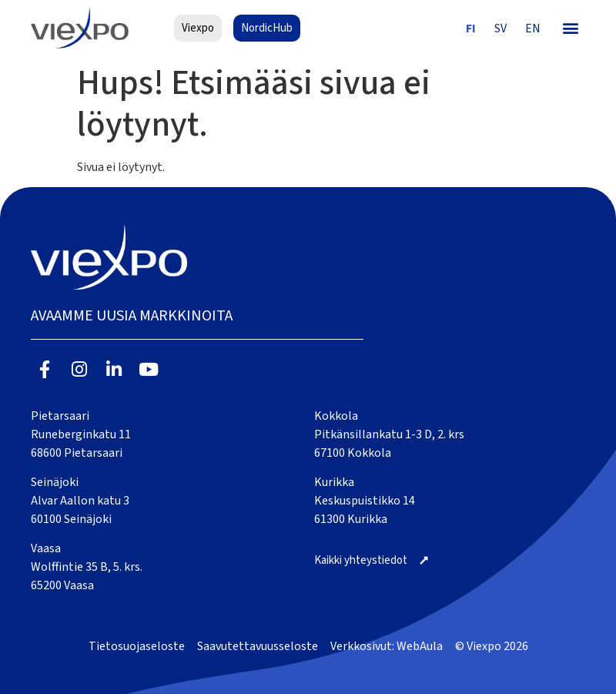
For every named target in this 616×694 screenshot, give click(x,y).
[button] (571, 28)
